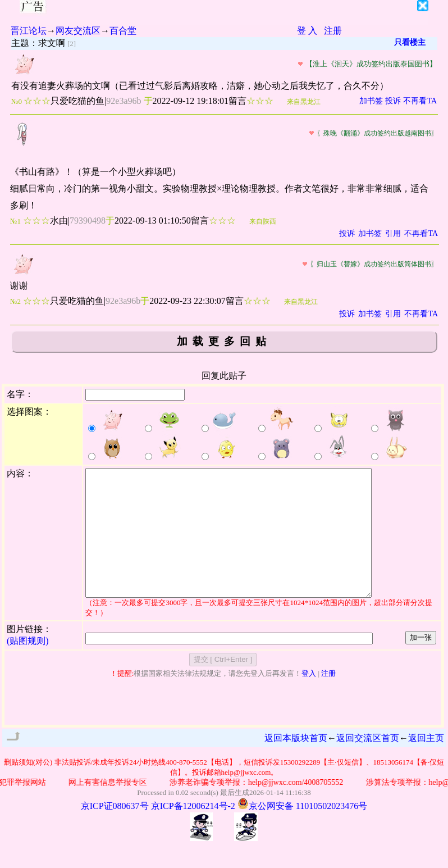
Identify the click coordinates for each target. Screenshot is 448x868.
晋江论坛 (29, 31)
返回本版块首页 (296, 763)
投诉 (393, 101)
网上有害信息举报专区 (111, 808)
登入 (309, 699)
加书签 (371, 101)
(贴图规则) (28, 666)
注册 (333, 31)
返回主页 (426, 763)
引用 (393, 233)
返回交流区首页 (368, 763)
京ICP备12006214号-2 (193, 831)
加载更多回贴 (224, 341)
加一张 (421, 663)
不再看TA (420, 101)
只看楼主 (410, 42)
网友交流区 (78, 31)
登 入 (307, 31)
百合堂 (123, 31)
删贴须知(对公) (28, 787)
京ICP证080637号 (115, 831)
